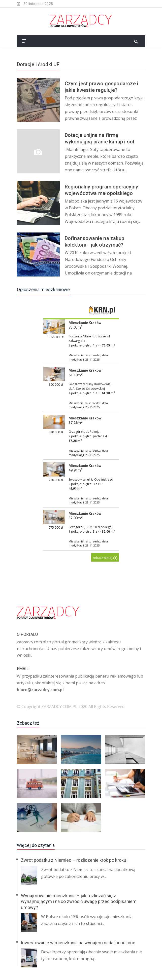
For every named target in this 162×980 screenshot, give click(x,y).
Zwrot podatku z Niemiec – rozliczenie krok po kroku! (74, 860)
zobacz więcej (105, 558)
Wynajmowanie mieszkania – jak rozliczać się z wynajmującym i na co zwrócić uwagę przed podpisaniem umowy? (79, 901)
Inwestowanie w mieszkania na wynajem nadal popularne (78, 943)
